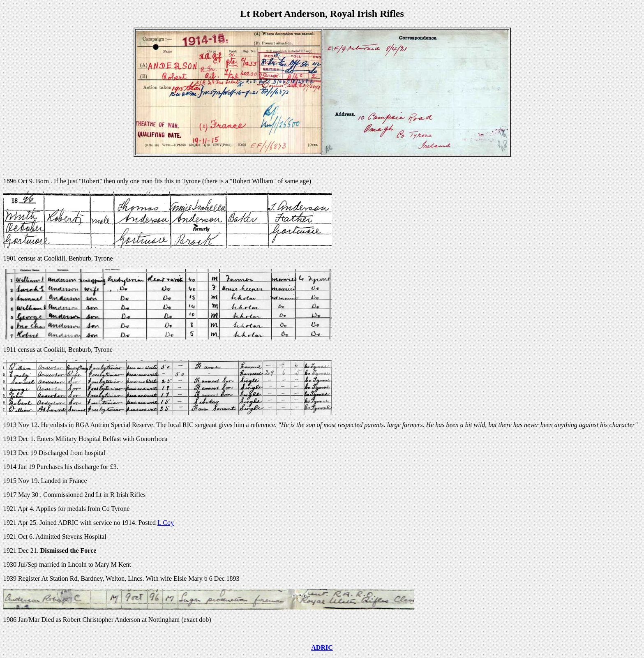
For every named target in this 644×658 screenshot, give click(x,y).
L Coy (166, 523)
